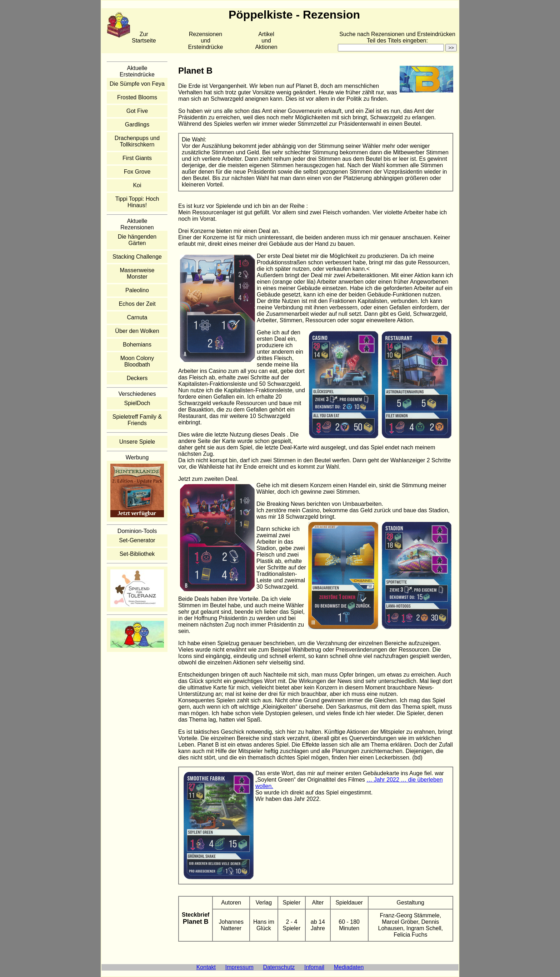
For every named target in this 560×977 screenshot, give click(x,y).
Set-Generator (137, 540)
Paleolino (137, 290)
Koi (137, 185)
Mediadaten (349, 967)
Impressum (239, 967)
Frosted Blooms (137, 97)
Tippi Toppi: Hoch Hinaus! (137, 202)
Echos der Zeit (137, 304)
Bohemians (137, 345)
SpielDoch (137, 403)
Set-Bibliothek (137, 554)
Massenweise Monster (137, 273)
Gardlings (137, 124)
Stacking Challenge (137, 257)
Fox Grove (137, 172)
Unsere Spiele (137, 442)
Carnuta (137, 317)
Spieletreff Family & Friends (137, 420)
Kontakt (206, 967)
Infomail (314, 967)
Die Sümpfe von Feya (137, 84)
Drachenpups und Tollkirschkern (137, 141)
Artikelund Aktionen (266, 41)
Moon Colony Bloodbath (137, 361)
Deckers (137, 378)
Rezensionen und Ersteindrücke (206, 41)
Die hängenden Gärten (137, 240)
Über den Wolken (137, 331)
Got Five (137, 111)
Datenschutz (279, 967)
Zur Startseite (144, 37)
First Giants (137, 158)
